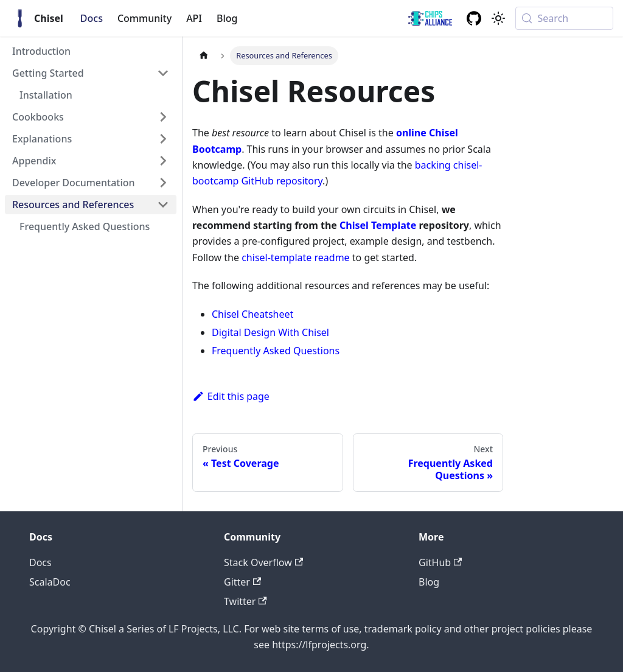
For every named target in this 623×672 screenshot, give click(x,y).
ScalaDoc (50, 582)
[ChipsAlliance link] (430, 18)
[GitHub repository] (474, 18)
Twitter (245, 601)
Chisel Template (378, 225)
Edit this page (231, 396)
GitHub (440, 562)
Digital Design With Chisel (270, 332)
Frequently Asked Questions (276, 351)
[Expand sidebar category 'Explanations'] (163, 139)
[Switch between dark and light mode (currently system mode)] (498, 18)
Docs (92, 18)
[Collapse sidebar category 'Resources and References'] (163, 205)
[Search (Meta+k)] (564, 18)
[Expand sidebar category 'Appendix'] (163, 161)
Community (144, 18)
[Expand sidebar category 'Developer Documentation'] (163, 183)
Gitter (242, 582)
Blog (227, 18)
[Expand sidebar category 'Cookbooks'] (163, 117)
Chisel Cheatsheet (252, 314)
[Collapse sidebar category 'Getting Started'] (163, 73)
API (194, 18)
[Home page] (204, 56)
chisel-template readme (295, 257)
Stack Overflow (263, 562)
